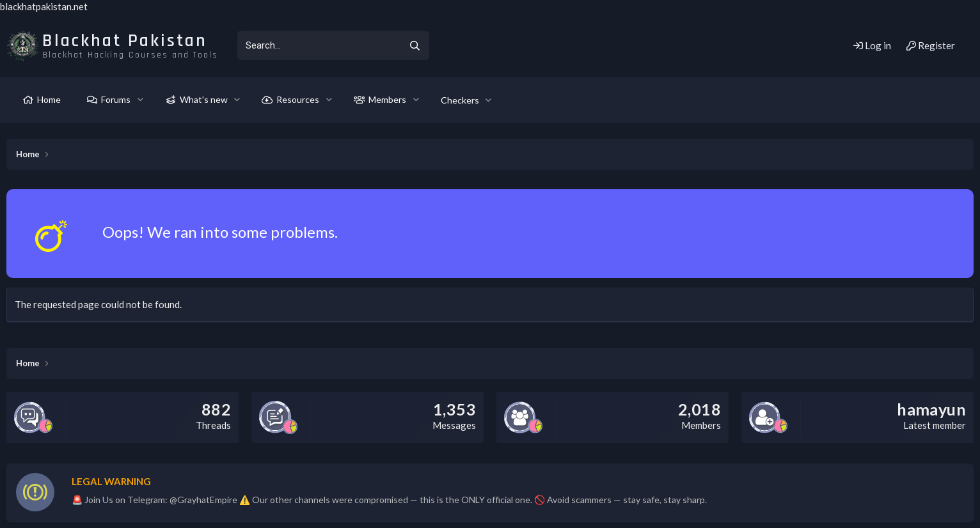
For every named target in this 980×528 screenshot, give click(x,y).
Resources (298, 99)
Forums (116, 99)
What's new (204, 99)
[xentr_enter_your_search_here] (319, 45)
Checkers (460, 100)
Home (49, 99)
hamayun (931, 409)
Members (387, 99)
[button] (140, 100)
